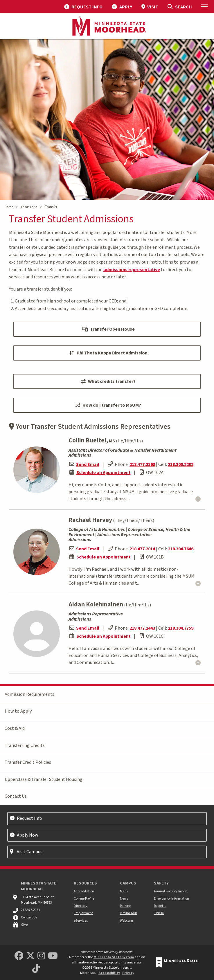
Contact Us (16, 796)
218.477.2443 (142, 628)
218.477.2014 (142, 549)
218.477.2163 (142, 464)
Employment (83, 913)
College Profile (84, 899)
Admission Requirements (29, 694)
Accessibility (109, 973)
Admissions (29, 207)
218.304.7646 (181, 549)
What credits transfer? (108, 381)
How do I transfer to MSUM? (108, 405)
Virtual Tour (128, 913)
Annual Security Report (171, 891)
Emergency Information (171, 899)
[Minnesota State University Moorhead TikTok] (36, 969)
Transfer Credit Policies (28, 762)
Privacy (128, 973)
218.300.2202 (181, 464)
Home (9, 207)
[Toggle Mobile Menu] (205, 7)
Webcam (126, 921)
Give (24, 925)
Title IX (159, 913)
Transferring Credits (25, 745)
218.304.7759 (181, 628)
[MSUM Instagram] (41, 956)
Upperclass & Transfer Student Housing (44, 779)
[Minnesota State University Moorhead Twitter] (30, 956)
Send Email (88, 464)
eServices (81, 921)
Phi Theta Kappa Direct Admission (108, 353)
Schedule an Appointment (104, 473)
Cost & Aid (15, 728)
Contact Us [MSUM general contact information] (29, 917)
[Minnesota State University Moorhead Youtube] (53, 956)
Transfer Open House (108, 329)
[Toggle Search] (180, 7)
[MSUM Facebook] (19, 956)
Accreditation (84, 891)
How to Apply (18, 711)
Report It (160, 906)
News (124, 899)
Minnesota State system (114, 957)
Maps (124, 891)
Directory (81, 906)
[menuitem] (83, 7)
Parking (125, 906)
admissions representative (132, 270)
